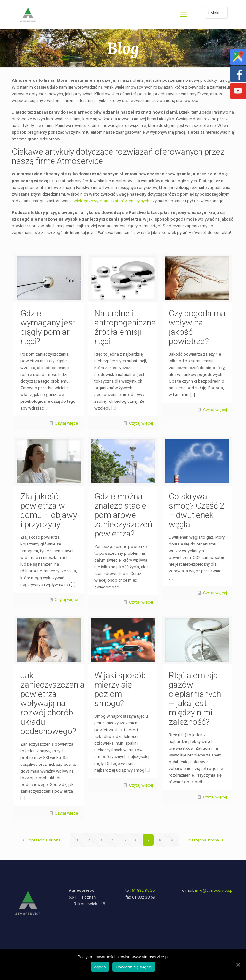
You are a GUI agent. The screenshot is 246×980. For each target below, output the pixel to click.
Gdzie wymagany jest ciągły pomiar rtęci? (48, 327)
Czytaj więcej (67, 423)
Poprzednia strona (41, 840)
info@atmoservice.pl (214, 890)
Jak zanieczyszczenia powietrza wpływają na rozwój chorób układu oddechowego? (53, 703)
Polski (217, 13)
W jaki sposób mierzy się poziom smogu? (120, 689)
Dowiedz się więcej (134, 967)
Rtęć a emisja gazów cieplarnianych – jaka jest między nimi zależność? (195, 699)
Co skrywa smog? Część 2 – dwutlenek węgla (197, 510)
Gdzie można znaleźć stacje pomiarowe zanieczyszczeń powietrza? (123, 515)
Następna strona (207, 840)
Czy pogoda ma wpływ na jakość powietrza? (197, 327)
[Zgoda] (238, 965)
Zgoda (100, 967)
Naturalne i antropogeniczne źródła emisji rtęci (125, 327)
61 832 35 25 (143, 890)
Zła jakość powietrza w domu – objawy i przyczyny (49, 510)
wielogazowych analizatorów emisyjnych (111, 201)
